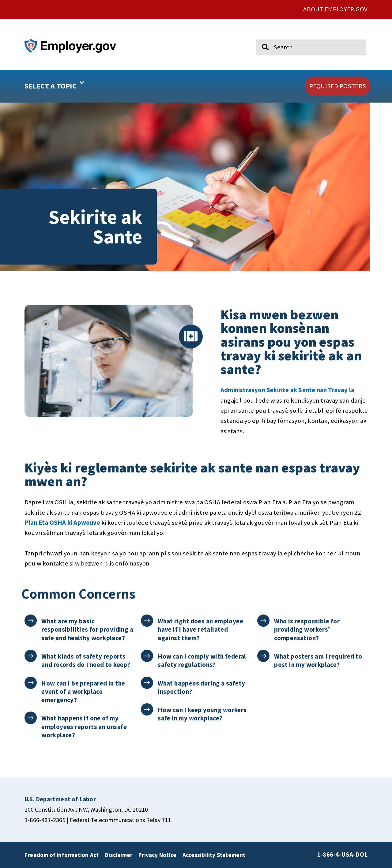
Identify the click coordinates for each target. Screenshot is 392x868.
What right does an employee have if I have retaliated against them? (201, 629)
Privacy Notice (157, 855)
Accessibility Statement (214, 855)
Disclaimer (119, 855)
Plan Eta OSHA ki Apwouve (62, 523)
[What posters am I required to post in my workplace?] (264, 656)
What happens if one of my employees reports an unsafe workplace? (84, 727)
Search (261, 37)
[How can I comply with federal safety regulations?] (147, 656)
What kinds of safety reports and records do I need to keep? (86, 660)
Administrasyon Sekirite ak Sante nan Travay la (287, 390)
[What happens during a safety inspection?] (147, 683)
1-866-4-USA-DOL (342, 855)
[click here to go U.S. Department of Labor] (60, 799)
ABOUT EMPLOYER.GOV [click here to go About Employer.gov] (335, 9)
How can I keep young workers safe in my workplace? (202, 714)
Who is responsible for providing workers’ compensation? (307, 629)
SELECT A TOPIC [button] (54, 84)
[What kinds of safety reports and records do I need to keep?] (31, 656)
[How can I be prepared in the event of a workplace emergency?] (31, 683)
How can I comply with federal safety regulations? (202, 660)
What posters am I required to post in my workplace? (318, 660)
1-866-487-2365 (45, 820)
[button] (74, 86)
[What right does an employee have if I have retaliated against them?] (147, 621)
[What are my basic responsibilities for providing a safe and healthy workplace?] (31, 621)
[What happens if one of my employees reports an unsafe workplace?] (31, 718)
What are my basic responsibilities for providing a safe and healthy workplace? (88, 629)
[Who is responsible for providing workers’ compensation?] (264, 621)
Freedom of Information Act (62, 855)
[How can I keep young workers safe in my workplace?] (147, 710)
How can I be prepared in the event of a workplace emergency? (83, 692)
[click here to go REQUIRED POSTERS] (338, 86)
